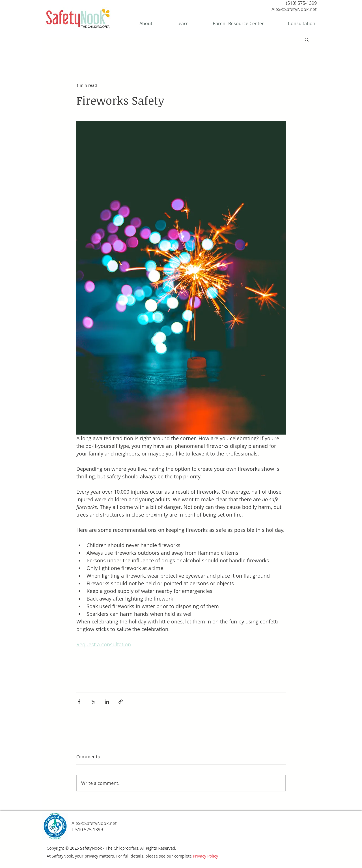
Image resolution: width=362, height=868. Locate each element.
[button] (307, 39)
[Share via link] (121, 702)
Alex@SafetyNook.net (294, 9)
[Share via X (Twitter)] (93, 702)
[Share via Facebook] (79, 702)
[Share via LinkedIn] (107, 702)
